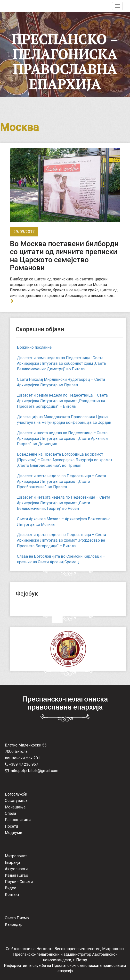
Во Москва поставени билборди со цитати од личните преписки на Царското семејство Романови (64, 256)
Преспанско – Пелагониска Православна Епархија (65, 61)
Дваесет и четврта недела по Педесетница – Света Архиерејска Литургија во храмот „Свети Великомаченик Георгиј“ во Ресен (64, 503)
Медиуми (13, 833)
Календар (14, 924)
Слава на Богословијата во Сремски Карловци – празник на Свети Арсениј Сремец (61, 559)
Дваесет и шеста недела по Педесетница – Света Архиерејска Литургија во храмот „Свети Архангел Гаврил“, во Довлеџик (62, 438)
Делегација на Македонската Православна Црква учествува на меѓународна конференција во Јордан (64, 420)
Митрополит (16, 856)
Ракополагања (18, 820)
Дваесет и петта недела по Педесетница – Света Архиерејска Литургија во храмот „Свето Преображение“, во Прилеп (61, 481)
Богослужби (16, 794)
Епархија (12, 863)
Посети (11, 826)
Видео (11, 888)
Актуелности (16, 869)
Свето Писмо (17, 918)
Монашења (15, 807)
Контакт (12, 895)
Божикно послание (34, 347)
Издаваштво (16, 875)
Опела (10, 813)
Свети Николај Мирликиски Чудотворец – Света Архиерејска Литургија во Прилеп (61, 382)
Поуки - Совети (19, 882)
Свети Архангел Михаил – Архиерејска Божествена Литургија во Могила (64, 522)
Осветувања (16, 801)
